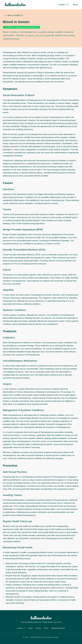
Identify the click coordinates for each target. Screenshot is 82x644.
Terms (46, 628)
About (75, 5)
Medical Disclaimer (58, 628)
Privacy (38, 628)
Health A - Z (64, 5)
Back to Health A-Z (14, 15)
